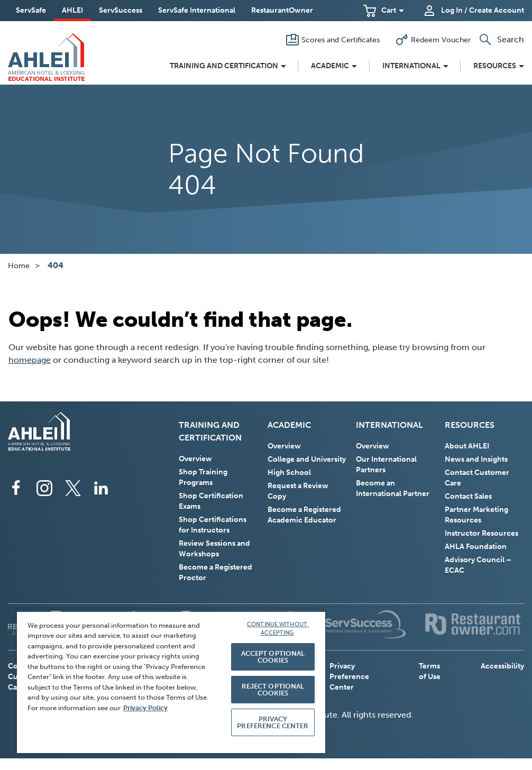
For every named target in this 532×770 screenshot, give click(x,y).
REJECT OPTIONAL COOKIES (273, 690)
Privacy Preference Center (349, 677)
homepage (30, 360)
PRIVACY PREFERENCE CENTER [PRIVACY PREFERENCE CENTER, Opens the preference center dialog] (273, 722)
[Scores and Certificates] (333, 40)
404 (56, 265)
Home (19, 266)
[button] (384, 11)
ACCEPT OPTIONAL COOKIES (273, 657)
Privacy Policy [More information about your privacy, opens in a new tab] (145, 708)
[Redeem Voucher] (433, 40)
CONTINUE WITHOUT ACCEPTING (278, 629)
